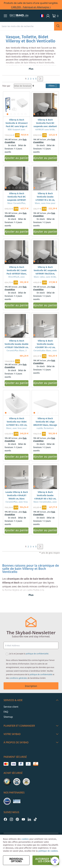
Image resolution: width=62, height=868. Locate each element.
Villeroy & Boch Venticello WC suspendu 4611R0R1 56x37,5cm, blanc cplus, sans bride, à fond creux (45, 274)
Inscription (31, 686)
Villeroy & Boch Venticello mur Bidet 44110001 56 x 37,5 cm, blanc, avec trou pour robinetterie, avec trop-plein (17, 427)
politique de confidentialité (37, 654)
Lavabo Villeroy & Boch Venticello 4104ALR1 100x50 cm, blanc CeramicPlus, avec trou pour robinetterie (17, 499)
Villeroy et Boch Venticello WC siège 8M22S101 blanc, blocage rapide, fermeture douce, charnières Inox (45, 425)
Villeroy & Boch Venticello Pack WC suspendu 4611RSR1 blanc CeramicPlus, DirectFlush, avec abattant (17, 202)
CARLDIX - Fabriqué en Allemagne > (31, 7)
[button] (5, 16)
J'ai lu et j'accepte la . (29, 654)
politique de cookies (48, 851)
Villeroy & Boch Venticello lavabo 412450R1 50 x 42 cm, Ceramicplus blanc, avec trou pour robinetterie (45, 347)
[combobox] (27, 26)
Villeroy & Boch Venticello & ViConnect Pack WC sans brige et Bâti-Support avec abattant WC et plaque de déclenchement (17, 128)
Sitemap (8, 717)
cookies (25, 839)
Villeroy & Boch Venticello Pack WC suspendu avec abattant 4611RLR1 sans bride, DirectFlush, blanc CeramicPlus (45, 128)
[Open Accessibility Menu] (55, 861)
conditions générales (18, 678)
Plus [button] (31, 69)
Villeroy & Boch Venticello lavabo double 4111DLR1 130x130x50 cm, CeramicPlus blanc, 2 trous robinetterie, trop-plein (17, 349)
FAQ (6, 712)
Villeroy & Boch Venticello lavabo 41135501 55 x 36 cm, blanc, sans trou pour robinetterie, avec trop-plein (45, 202)
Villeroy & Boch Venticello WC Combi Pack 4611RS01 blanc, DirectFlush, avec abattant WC (17, 274)
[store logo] (19, 16)
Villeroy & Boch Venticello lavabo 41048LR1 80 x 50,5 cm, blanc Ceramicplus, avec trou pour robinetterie (45, 499)
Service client (11, 707)
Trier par (6, 86)
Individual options (16, 860)
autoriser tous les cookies (46, 860)
